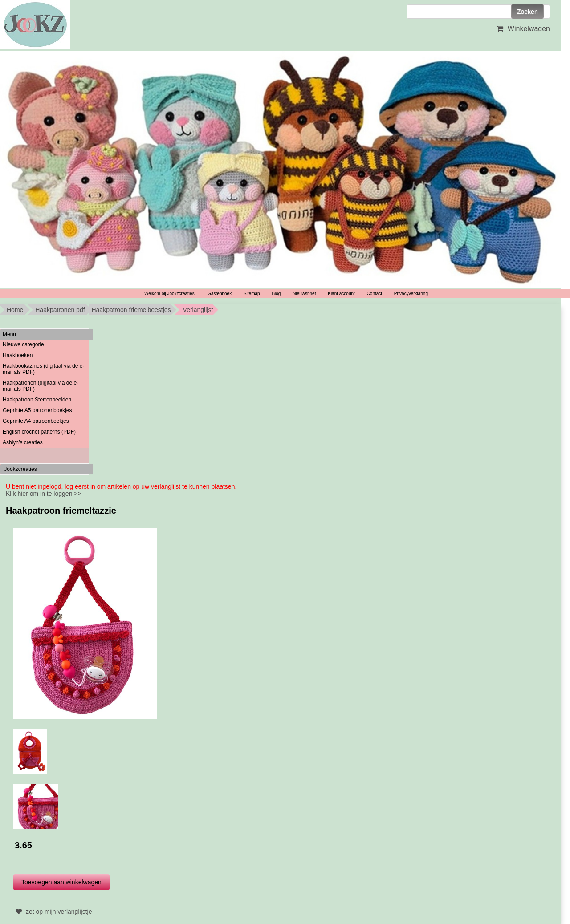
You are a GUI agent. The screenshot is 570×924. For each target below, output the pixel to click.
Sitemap (252, 294)
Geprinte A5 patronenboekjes (37, 410)
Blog (276, 294)
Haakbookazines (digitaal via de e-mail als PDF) (43, 369)
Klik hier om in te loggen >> (44, 494)
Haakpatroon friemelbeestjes (131, 310)
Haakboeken (18, 355)
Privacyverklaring (411, 294)
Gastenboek (220, 294)
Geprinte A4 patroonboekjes (36, 421)
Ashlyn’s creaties (23, 442)
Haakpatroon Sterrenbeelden (37, 400)
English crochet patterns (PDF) (39, 432)
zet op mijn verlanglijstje (53, 912)
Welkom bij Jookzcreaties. (170, 294)
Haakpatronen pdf (60, 310)
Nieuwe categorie (23, 344)
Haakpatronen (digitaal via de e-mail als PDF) (41, 386)
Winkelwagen (522, 29)
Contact (375, 294)
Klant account (341, 294)
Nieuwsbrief (304, 294)
